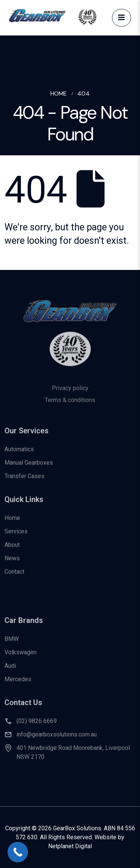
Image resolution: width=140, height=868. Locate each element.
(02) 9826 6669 (37, 725)
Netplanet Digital (70, 846)
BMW (12, 643)
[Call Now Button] (18, 852)
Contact (14, 575)
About (12, 549)
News (12, 562)
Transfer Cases (24, 480)
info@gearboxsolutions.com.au (57, 739)
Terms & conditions (70, 406)
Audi (10, 670)
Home (12, 522)
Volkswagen (21, 657)
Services (16, 535)
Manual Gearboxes (29, 466)
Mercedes (18, 683)
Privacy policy (70, 394)
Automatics (19, 453)
